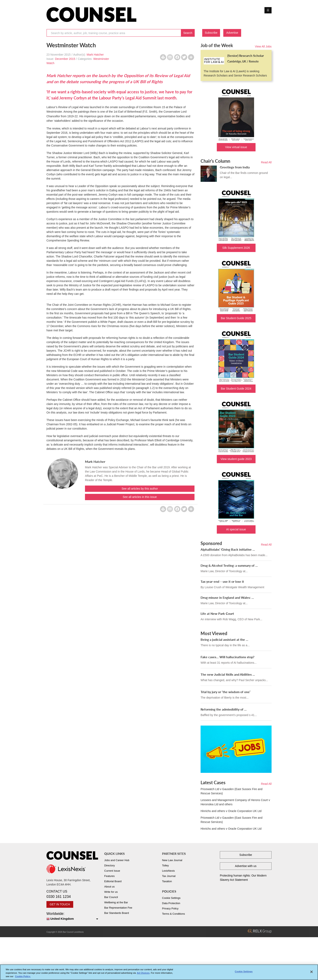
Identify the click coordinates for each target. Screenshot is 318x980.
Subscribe (211, 33)
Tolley (165, 865)
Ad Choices (143, 974)
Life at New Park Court (217, 613)
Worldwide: (72, 916)
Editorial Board (113, 881)
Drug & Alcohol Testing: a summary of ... (229, 565)
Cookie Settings (171, 898)
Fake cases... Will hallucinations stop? (227, 657)
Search (188, 33)
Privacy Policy (170, 908)
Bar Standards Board (117, 913)
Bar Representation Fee (118, 908)
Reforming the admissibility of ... (224, 709)
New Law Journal (172, 860)
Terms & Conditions (174, 914)
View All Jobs (263, 46)
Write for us (111, 892)
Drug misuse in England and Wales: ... (227, 597)
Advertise (232, 33)
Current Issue (112, 871)
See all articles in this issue (140, 497)
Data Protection (171, 903)
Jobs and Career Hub (117, 860)
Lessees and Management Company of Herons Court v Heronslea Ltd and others (235, 802)
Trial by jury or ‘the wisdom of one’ (226, 692)
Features (109, 876)
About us (109, 887)
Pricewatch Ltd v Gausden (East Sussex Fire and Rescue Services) (232, 791)
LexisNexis (168, 871)
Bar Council (111, 897)
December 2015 (65, 59)
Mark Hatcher (95, 55)
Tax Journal (169, 876)
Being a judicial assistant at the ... (224, 639)
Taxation (167, 881)
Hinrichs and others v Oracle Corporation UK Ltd (231, 811)
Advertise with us (246, 866)
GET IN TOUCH (60, 904)
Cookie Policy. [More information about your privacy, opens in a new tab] (23, 978)
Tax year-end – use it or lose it (222, 581)
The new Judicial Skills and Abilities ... (228, 674)
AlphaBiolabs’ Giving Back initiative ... (228, 549)
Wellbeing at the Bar (116, 902)
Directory (110, 865)
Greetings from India (235, 167)
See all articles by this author (140, 489)
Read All (266, 162)
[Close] (312, 973)
